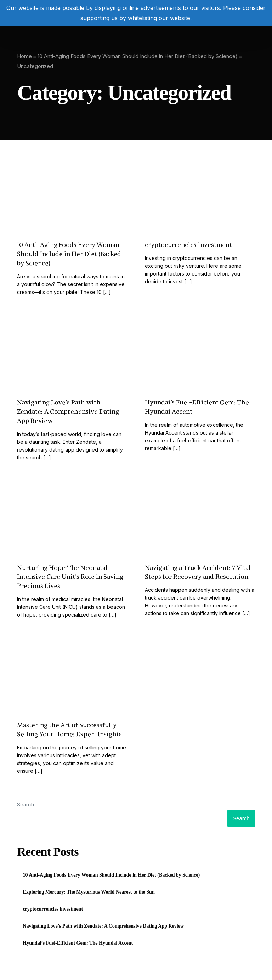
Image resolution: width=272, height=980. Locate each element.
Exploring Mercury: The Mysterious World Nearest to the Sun (89, 892)
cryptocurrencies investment (53, 909)
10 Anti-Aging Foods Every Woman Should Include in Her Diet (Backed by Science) (111, 875)
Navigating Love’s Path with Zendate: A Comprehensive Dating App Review (103, 926)
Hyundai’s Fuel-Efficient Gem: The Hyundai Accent (78, 943)
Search (25, 805)
